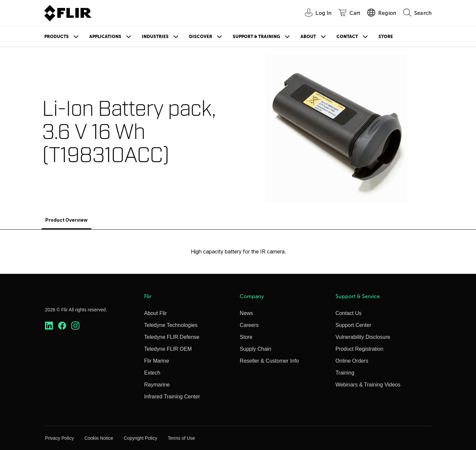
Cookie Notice (99, 438)
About (308, 37)
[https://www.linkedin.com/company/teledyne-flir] (49, 326)
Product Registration (359, 349)
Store (386, 37)
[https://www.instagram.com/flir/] (75, 326)
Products (57, 37)
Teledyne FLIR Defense (172, 337)
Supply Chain (255, 349)
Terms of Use (181, 438)
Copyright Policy (140, 438)
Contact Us (349, 313)
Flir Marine (157, 361)
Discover (201, 37)
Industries (155, 37)
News (246, 313)
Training (345, 373)
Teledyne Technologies (171, 325)
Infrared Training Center (172, 397)
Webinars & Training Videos (368, 385)
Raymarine (157, 385)
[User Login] (315, 13)
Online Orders (352, 361)
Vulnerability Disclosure (363, 337)
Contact (347, 37)
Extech (152, 373)
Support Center (354, 325)
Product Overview (66, 220)
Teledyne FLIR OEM (168, 349)
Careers (249, 325)
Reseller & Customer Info (269, 361)
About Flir (155, 313)
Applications (105, 37)
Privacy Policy (59, 438)
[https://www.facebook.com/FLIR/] (62, 326)
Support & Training (256, 37)
